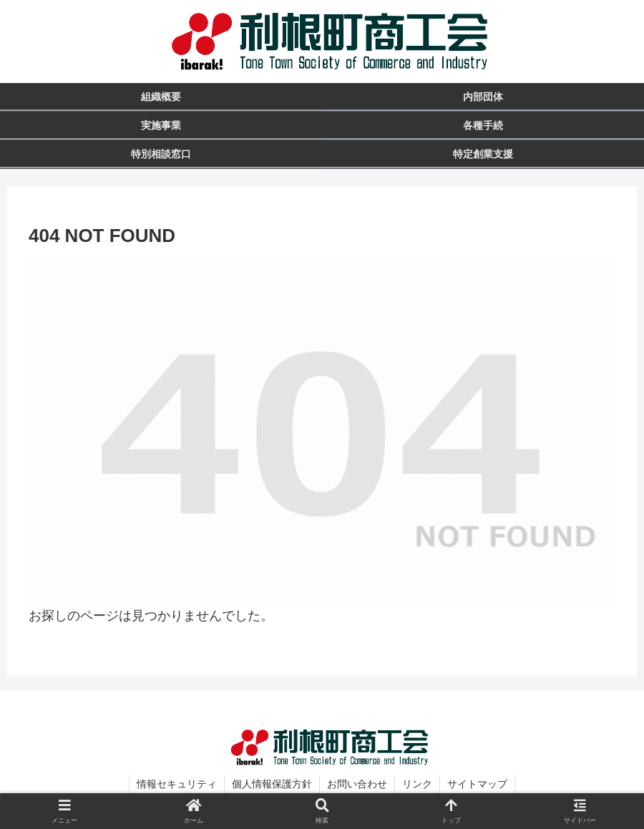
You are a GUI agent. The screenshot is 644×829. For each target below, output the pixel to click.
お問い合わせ (357, 784)
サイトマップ (477, 784)
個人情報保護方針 (272, 784)
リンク (417, 784)
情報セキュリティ (177, 784)
